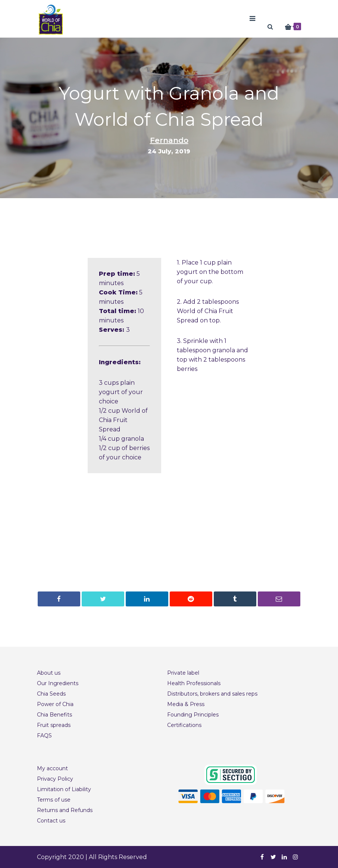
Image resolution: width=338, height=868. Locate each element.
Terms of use (54, 800)
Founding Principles (193, 715)
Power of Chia (55, 704)
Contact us (51, 821)
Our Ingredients (58, 683)
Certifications (184, 725)
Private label (183, 673)
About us (49, 673)
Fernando (169, 140)
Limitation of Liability (64, 789)
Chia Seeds (51, 694)
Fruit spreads (54, 725)
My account (52, 768)
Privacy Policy (55, 779)
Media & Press (186, 704)
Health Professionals (194, 683)
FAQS (44, 736)
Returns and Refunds (65, 810)
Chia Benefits (54, 715)
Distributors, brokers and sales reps (212, 694)
